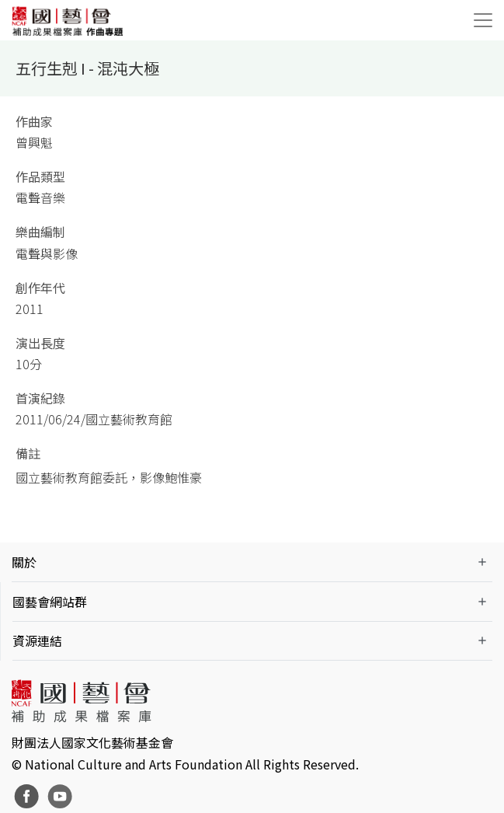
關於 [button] (24, 562)
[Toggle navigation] (483, 20)
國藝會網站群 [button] (50, 602)
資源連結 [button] (37, 640)
